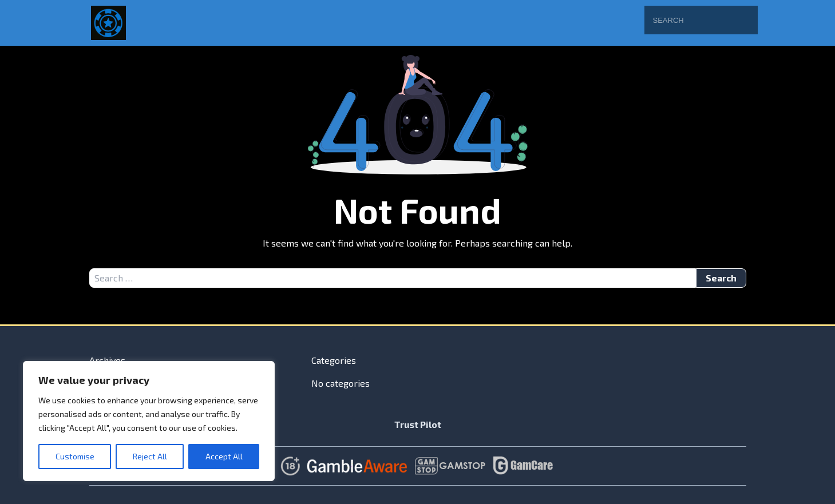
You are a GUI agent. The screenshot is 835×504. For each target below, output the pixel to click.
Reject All (150, 456)
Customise (75, 456)
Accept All (224, 456)
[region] (149, 421)
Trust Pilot (418, 424)
